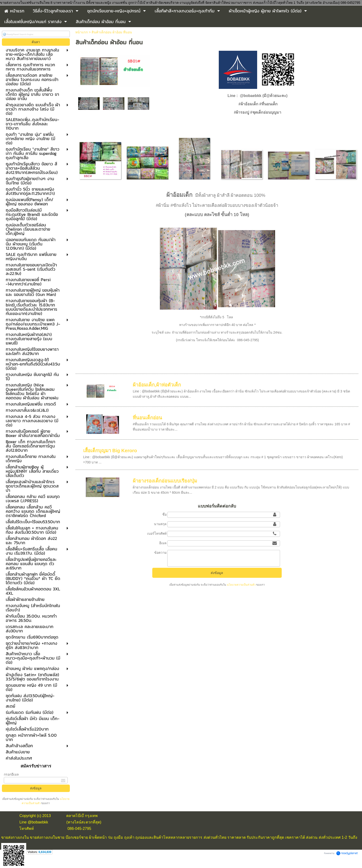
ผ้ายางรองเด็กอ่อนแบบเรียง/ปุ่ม (165, 481)
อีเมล (163, 543)
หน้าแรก (82, 32)
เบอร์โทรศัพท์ (157, 533)
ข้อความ (160, 553)
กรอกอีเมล (11, 774)
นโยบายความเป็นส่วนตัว (241, 585)
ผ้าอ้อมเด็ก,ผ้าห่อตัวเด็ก (157, 385)
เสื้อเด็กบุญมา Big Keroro (110, 451)
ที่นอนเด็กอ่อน (147, 418)
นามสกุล (160, 524)
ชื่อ (164, 514)
